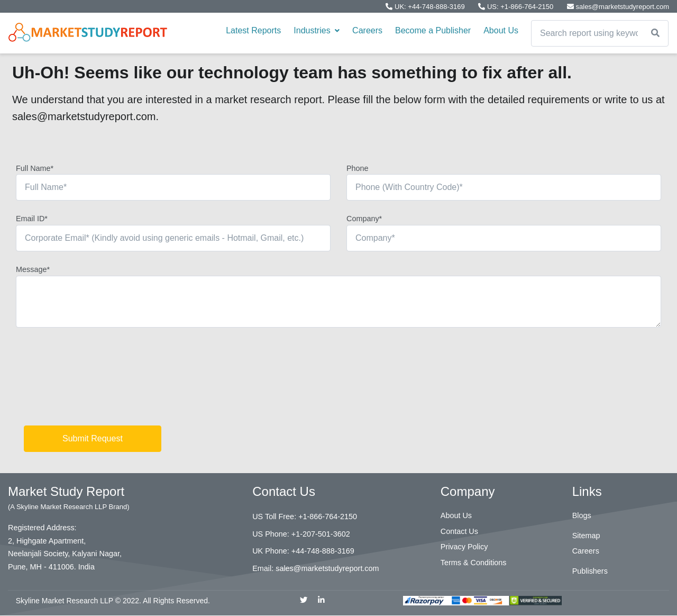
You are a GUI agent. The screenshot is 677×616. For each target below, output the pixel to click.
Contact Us (459, 531)
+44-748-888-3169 (323, 551)
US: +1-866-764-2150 (517, 7)
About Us (501, 30)
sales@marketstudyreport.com (618, 7)
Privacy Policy (464, 547)
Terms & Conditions (474, 563)
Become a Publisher (433, 30)
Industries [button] (317, 30)
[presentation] (96, 381)
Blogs (582, 515)
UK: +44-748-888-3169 (426, 7)
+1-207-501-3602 (321, 534)
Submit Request (93, 438)
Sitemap (586, 536)
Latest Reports (253, 30)
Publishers (590, 571)
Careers (367, 30)
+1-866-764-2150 (328, 517)
